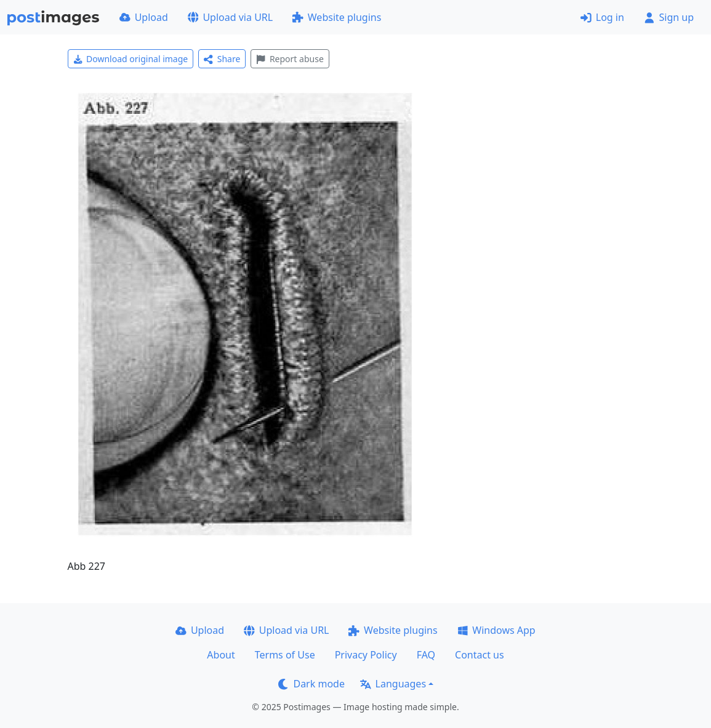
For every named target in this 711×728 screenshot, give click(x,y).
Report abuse (290, 59)
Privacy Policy (366, 655)
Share (222, 59)
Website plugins (337, 17)
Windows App (496, 630)
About (221, 655)
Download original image (131, 59)
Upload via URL (230, 17)
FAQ (426, 655)
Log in (602, 17)
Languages (393, 684)
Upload (144, 17)
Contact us (480, 655)
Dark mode (311, 684)
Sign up (669, 17)
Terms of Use (285, 655)
